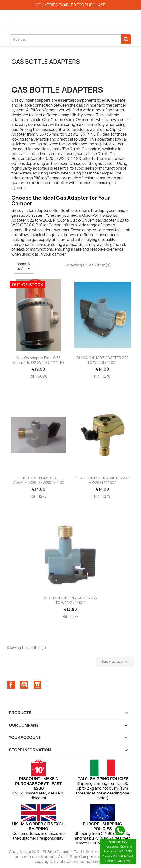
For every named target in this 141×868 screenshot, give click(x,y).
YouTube (24, 685)
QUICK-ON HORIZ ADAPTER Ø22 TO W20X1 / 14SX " (102, 360)
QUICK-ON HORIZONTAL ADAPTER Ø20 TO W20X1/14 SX (39, 480)
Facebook (11, 685)
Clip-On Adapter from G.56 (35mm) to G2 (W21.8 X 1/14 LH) (38, 360)
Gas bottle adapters (46, 62)
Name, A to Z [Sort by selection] (24, 266)
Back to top (115, 662)
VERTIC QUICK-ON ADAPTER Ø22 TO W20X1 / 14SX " (70, 600)
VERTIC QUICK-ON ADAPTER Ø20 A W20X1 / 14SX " (103, 480)
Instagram (38, 685)
